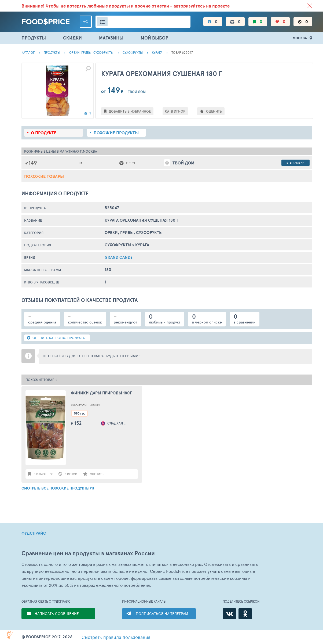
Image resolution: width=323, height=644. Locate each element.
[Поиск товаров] (143, 22)
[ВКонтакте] (229, 614)
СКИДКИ (72, 38)
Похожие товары (44, 176)
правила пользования (116, 637)
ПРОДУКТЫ (34, 38)
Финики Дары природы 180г (102, 393)
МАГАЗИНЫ (111, 38)
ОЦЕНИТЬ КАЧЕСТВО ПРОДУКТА (56, 338)
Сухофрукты (133, 52)
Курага (157, 52)
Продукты (52, 52)
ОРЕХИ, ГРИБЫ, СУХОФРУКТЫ (91, 52)
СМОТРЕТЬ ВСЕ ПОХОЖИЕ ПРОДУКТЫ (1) (58, 488)
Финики (95, 405)
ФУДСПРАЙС (34, 533)
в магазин (295, 163)
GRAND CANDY (119, 257)
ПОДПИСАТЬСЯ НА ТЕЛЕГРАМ (162, 614)
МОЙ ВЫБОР (154, 38)
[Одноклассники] (245, 614)
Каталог (28, 52)
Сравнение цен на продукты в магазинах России (88, 553)
